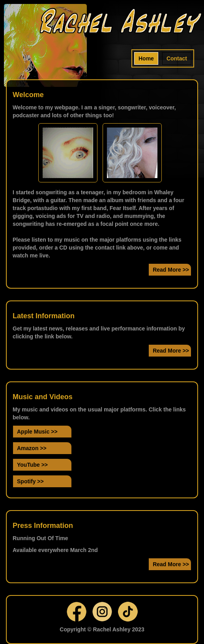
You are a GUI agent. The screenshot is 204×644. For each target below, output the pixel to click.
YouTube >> (32, 465)
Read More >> (171, 270)
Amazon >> (32, 448)
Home (146, 58)
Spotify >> (30, 481)
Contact (177, 58)
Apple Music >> (37, 432)
